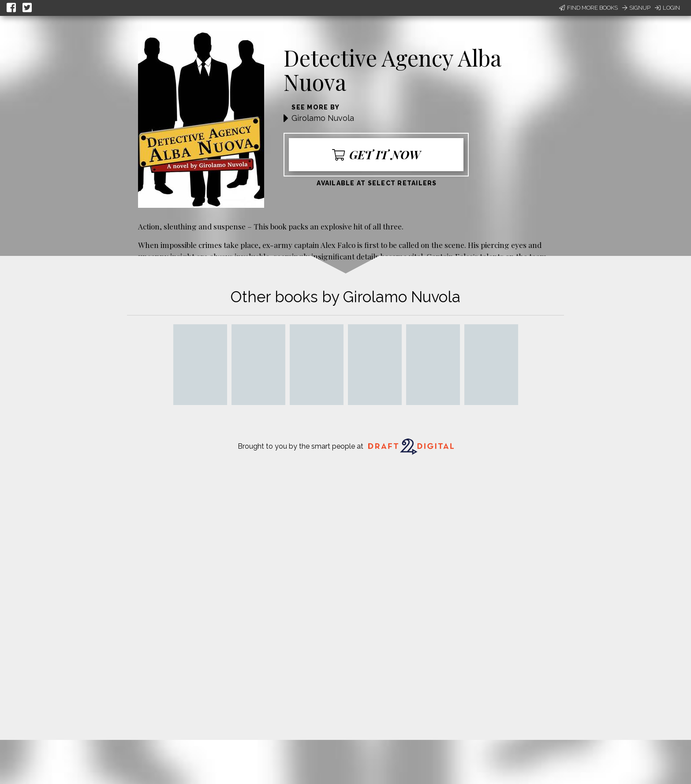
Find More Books (588, 8)
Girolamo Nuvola (323, 118)
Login (667, 8)
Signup (636, 8)
